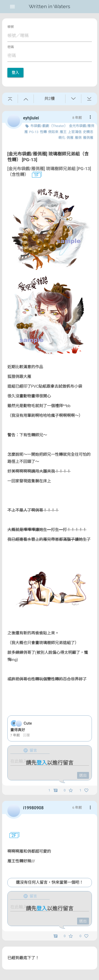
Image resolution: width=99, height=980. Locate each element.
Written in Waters (49, 6)
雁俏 (78, 138)
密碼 (11, 47)
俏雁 (70, 138)
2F (12, 836)
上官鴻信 (75, 132)
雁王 (63, 132)
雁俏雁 (88, 138)
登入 (15, 73)
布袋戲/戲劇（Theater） (49, 126)
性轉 (43, 132)
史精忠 (88, 132)
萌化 (62, 138)
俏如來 (53, 132)
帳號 (11, 27)
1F (34, 175)
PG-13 (34, 132)
